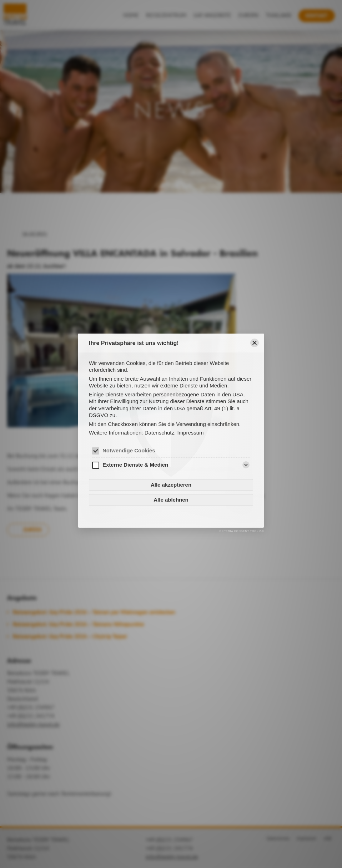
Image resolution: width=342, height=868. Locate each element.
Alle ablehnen (171, 500)
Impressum (190, 433)
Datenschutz (159, 433)
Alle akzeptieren (171, 485)
